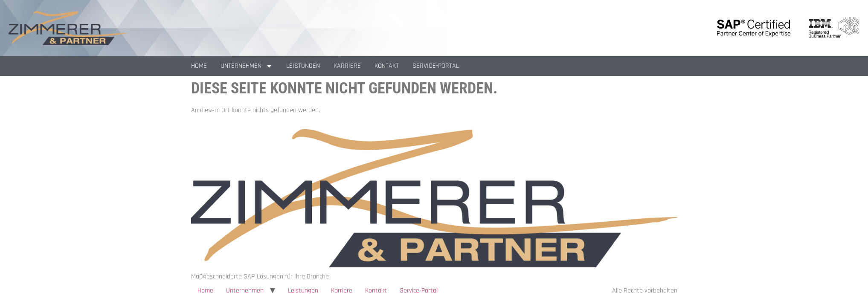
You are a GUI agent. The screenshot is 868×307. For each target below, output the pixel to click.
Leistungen (303, 66)
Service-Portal (436, 66)
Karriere (347, 66)
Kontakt (387, 66)
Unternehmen (247, 66)
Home (199, 66)
